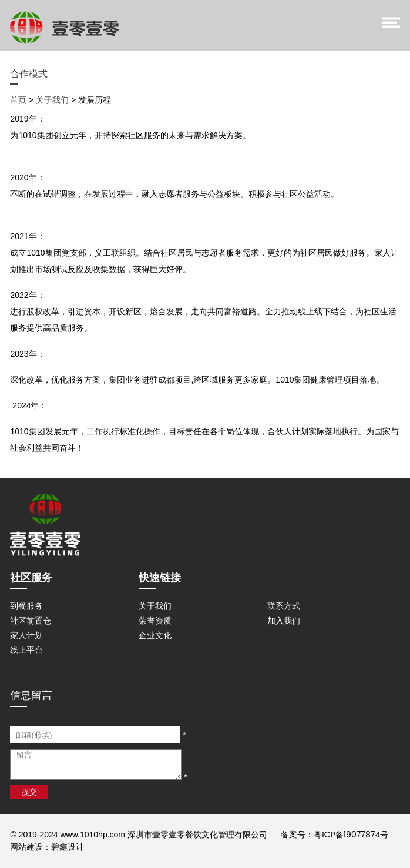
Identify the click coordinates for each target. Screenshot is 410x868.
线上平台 (26, 650)
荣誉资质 (155, 621)
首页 (18, 100)
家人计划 (26, 635)
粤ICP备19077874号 (351, 835)
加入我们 (284, 621)
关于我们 (52, 100)
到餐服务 (26, 606)
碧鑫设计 (68, 847)
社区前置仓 (31, 621)
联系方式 (284, 606)
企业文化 (155, 635)
